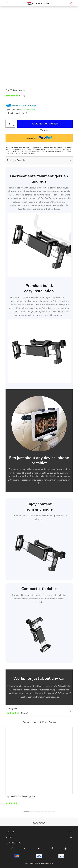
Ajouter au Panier (45, 124)
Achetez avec (39, 138)
